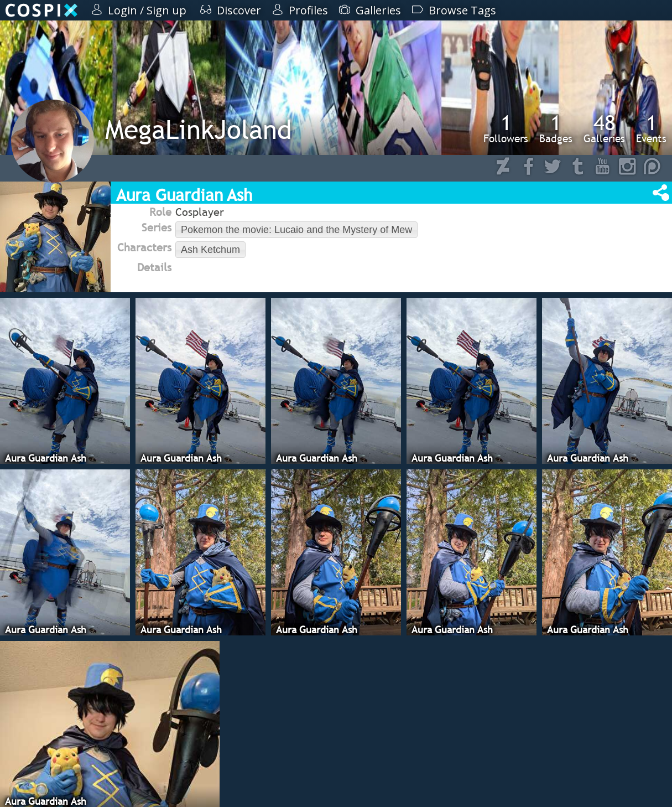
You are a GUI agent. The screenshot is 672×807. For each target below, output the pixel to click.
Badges (556, 128)
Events (651, 128)
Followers (506, 128)
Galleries (604, 128)
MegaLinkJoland (199, 129)
